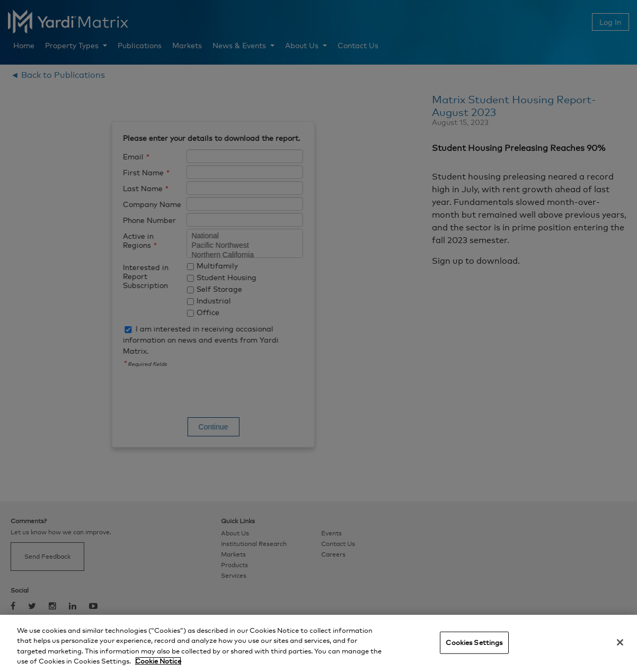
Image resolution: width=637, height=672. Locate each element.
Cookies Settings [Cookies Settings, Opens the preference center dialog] (474, 642)
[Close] (620, 642)
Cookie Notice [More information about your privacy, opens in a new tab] (158, 661)
